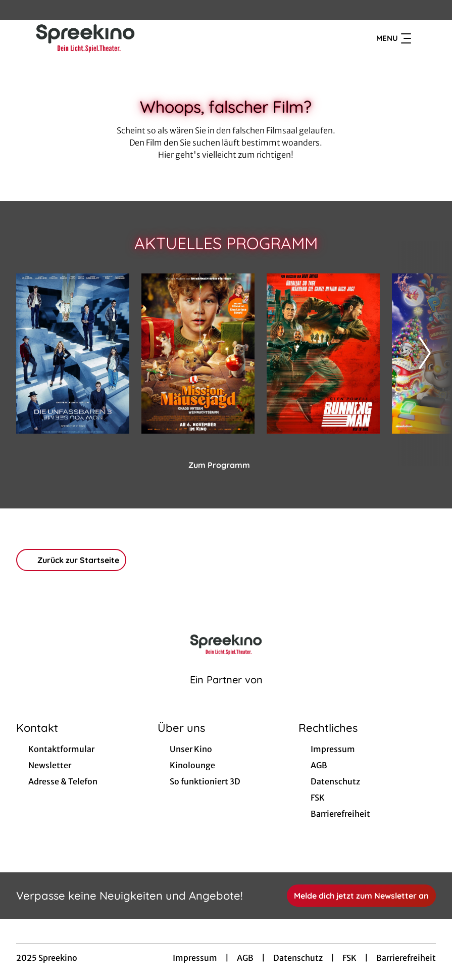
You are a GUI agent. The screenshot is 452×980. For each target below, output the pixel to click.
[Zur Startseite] (87, 38)
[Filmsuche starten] (426, 38)
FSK (349, 958)
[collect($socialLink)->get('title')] (18, 10)
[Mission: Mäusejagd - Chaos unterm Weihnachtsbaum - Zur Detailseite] (198, 354)
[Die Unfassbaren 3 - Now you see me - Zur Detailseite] (73, 354)
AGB (245, 958)
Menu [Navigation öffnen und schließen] (394, 38)
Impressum (195, 958)
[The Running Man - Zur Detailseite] (323, 354)
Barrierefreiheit (406, 958)
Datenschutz (298, 958)
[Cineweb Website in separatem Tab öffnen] (226, 692)
